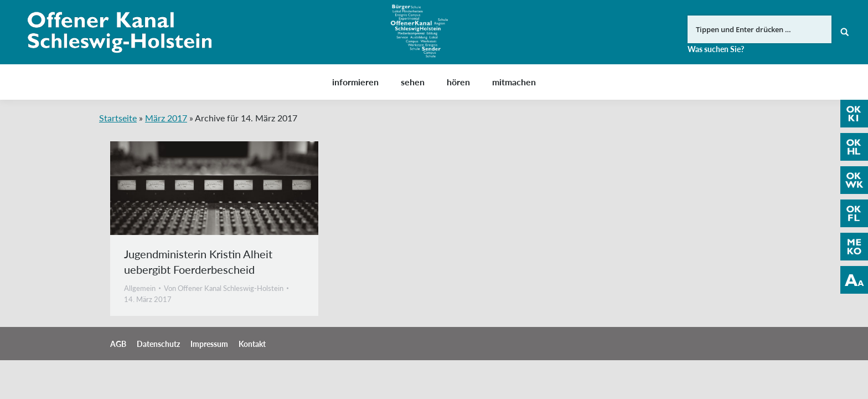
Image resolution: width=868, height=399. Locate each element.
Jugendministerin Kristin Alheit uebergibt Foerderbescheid (198, 262)
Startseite (118, 118)
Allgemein (140, 288)
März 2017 (166, 118)
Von (224, 288)
